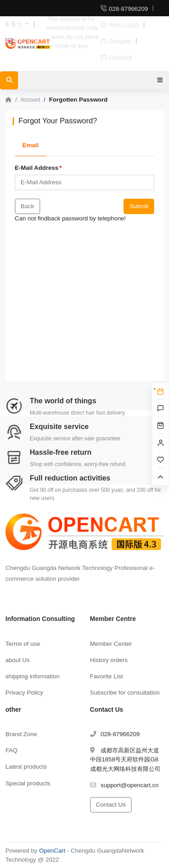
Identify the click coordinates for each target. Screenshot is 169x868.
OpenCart (52, 851)
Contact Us (111, 805)
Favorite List (107, 676)
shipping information (32, 676)
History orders (109, 660)
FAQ (11, 750)
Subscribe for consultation (125, 693)
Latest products (26, 767)
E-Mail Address (37, 168)
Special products (28, 783)
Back (27, 206)
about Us (18, 660)
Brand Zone (21, 734)
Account (30, 100)
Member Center (111, 644)
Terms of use (23, 644)
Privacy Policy (24, 693)
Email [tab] (31, 145)
